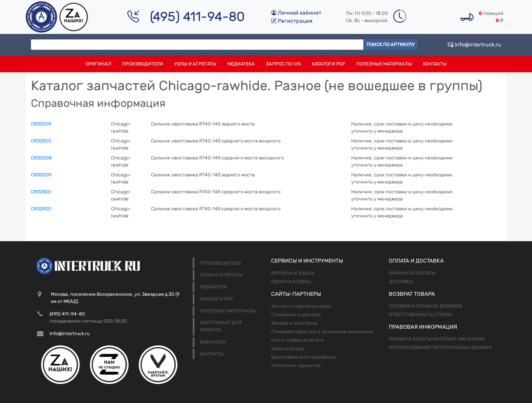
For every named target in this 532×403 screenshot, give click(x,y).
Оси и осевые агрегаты (298, 340)
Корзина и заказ (292, 273)
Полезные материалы (384, 64)
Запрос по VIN (283, 64)
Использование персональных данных (440, 348)
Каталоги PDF (329, 64)
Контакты (435, 64)
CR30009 (41, 124)
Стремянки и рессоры (296, 315)
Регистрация (292, 21)
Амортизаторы (288, 349)
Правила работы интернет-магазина (437, 339)
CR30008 (41, 158)
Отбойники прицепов (296, 366)
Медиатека (241, 64)
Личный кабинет (296, 13)
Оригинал (98, 64)
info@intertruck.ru (474, 45)
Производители (143, 64)
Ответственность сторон (421, 315)
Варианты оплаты (412, 273)
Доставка (401, 282)
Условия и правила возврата (426, 306)
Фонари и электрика (294, 323)
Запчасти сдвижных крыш (301, 306)
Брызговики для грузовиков (303, 357)
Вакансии (213, 342)
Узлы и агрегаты (195, 64)
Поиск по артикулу (391, 45)
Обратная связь (291, 282)
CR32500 (41, 141)
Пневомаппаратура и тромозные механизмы (322, 332)
